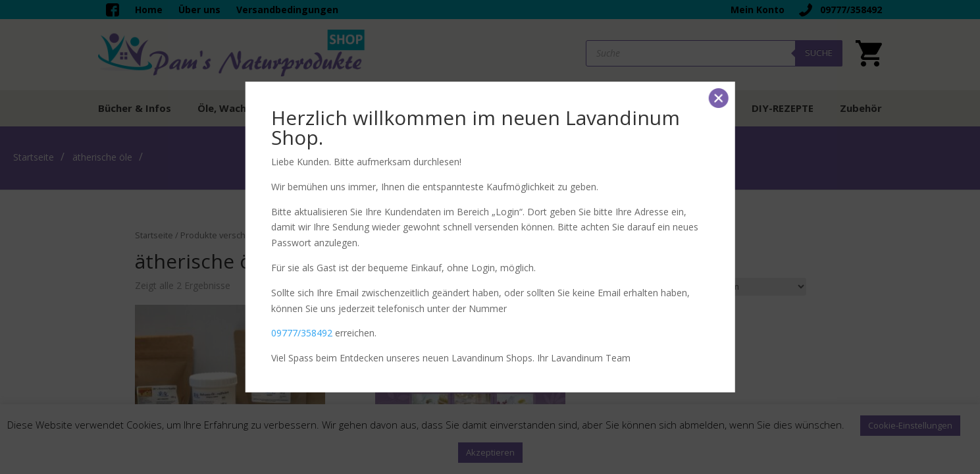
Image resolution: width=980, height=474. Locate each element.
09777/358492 (302, 333)
